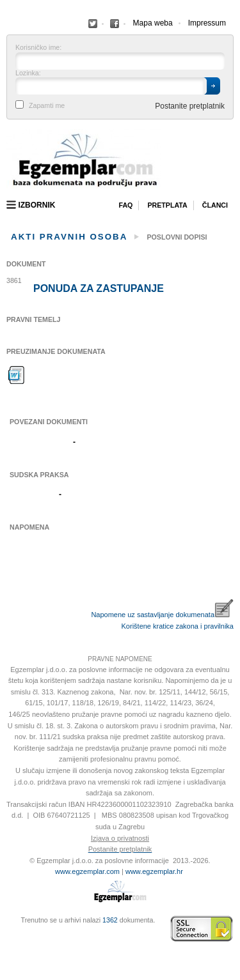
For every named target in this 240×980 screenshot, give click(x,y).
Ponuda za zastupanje (99, 289)
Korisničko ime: (38, 48)
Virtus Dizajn (10, 935)
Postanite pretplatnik (190, 106)
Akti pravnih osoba (69, 237)
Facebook (93, 24)
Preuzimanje (17, 375)
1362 (110, 920)
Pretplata (167, 205)
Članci (215, 205)
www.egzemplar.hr (154, 871)
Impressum (207, 23)
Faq (125, 205)
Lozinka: (28, 73)
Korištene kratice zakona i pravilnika (178, 626)
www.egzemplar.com (87, 871)
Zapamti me (47, 106)
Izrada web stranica (10, 929)
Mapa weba (153, 23)
